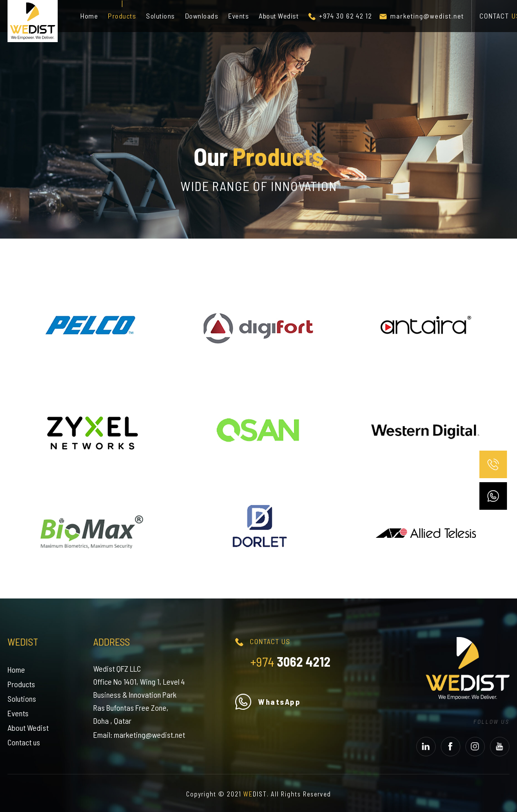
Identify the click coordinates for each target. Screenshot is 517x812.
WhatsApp (268, 701)
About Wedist (279, 16)
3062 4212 (290, 661)
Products (122, 16)
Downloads (202, 16)
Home (89, 16)
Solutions (160, 16)
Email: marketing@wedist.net (139, 735)
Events (238, 16)
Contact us (24, 742)
